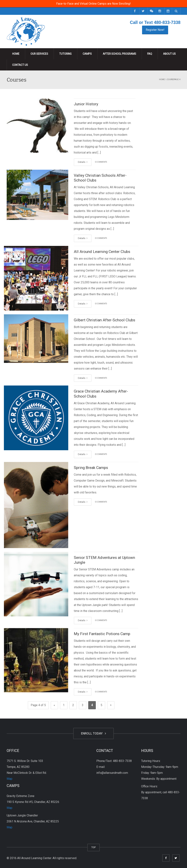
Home (16, 54)
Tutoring (65, 54)
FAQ (150, 54)
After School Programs (119, 54)
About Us (169, 54)
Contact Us (20, 65)
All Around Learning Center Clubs (102, 252)
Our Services (39, 54)
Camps (87, 54)
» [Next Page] (111, 705)
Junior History (86, 104)
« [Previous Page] (54, 705)
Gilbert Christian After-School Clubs (105, 320)
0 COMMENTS (101, 162)
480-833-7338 (167, 22)
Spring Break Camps (91, 468)
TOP (93, 847)
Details (83, 162)
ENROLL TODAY (93, 733)
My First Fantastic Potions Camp (102, 634)
